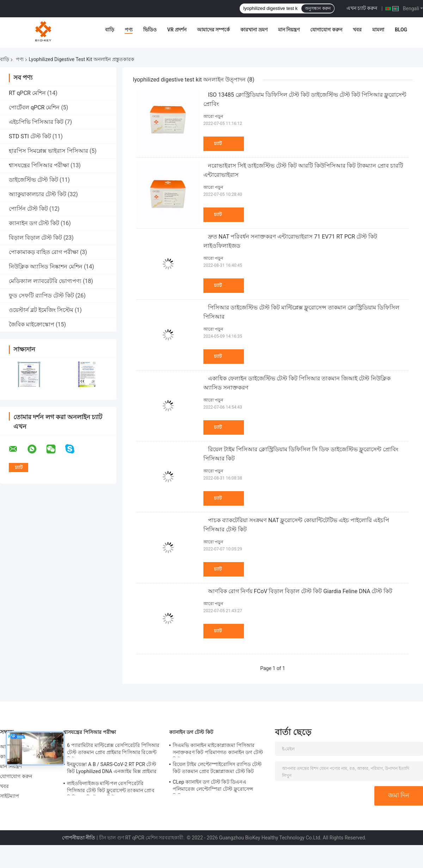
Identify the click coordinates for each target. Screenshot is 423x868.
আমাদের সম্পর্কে (213, 30)
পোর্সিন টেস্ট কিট (28, 209)
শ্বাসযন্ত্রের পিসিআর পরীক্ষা (39, 165)
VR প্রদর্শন (177, 30)
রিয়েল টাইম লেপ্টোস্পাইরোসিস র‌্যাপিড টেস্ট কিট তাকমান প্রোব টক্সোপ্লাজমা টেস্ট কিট (217, 768)
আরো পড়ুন (213, 116)
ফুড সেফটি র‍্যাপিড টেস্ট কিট (41, 296)
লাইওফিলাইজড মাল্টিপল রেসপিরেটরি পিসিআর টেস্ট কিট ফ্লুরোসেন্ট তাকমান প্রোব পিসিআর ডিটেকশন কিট (111, 788)
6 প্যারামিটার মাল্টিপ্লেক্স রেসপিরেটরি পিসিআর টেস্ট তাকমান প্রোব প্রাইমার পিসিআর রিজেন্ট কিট (113, 750)
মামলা (378, 30)
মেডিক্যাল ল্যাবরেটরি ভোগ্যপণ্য (45, 281)
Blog (401, 30)
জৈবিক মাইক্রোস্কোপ (32, 324)
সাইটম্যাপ (10, 796)
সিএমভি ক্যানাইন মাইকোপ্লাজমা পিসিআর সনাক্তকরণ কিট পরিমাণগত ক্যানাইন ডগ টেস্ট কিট (218, 750)
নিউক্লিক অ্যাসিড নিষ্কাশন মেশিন (46, 267)
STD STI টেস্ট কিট (30, 136)
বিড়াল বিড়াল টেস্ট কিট (35, 238)
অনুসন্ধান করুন (318, 8)
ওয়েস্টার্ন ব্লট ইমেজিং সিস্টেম (41, 310)
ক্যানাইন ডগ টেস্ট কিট (34, 223)
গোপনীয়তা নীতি (79, 838)
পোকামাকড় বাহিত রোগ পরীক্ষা (44, 252)
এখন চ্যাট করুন (362, 8)
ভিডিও (150, 30)
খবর (357, 30)
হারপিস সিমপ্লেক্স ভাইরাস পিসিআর (48, 151)
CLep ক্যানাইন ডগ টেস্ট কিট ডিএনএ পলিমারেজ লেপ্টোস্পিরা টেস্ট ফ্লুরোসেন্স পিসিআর (213, 786)
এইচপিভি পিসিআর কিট (36, 122)
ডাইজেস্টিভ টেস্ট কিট (33, 180)
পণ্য (129, 30)
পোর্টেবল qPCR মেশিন (34, 107)
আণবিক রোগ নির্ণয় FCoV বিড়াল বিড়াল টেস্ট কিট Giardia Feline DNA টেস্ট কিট (300, 591)
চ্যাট (218, 143)
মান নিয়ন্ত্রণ (289, 30)
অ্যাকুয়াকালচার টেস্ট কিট (38, 194)
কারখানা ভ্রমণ (254, 30)
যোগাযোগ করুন (326, 30)
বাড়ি (110, 30)
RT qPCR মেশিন (27, 93)
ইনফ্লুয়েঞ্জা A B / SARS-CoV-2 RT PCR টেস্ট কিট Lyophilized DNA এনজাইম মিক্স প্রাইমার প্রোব (112, 769)
